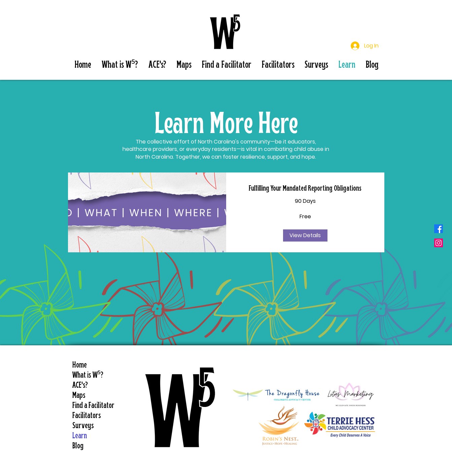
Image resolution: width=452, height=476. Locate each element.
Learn (80, 436)
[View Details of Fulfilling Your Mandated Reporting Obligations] (305, 235)
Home (80, 365)
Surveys (83, 426)
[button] (120, 65)
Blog (78, 446)
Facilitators (87, 416)
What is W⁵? (88, 375)
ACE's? (80, 386)
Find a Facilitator (92, 406)
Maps (79, 396)
